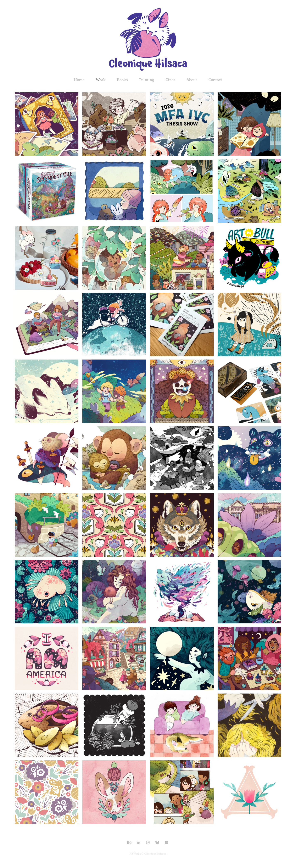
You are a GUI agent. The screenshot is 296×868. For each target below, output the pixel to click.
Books (122, 80)
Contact (215, 80)
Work (101, 80)
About (192, 80)
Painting (147, 80)
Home (79, 80)
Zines (170, 80)
